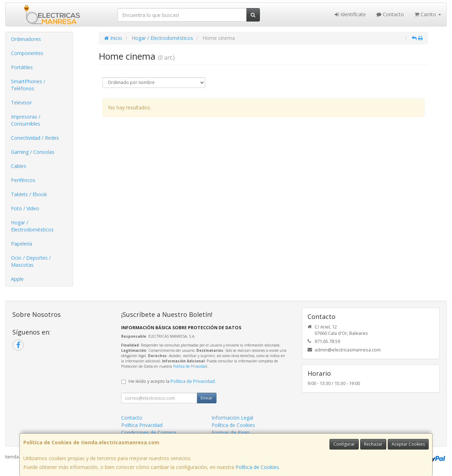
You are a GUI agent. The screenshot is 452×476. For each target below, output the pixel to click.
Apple (17, 279)
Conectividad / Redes (35, 138)
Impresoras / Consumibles (26, 120)
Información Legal (232, 418)
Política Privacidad (142, 425)
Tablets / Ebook (29, 194)
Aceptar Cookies (408, 444)
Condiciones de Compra (148, 432)
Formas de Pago (231, 432)
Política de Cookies (257, 467)
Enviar (207, 398)
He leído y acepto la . (172, 381)
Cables (19, 166)
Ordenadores (26, 39)
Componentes (27, 53)
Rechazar (373, 444)
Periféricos (23, 180)
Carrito (428, 14)
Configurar (344, 444)
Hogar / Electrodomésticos (32, 226)
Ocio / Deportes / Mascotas (31, 261)
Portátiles (22, 67)
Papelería (22, 244)
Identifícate (350, 14)
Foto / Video (25, 208)
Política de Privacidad (190, 366)
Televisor (21, 103)
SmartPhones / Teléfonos (28, 85)
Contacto (390, 14)
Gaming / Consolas (33, 152)
